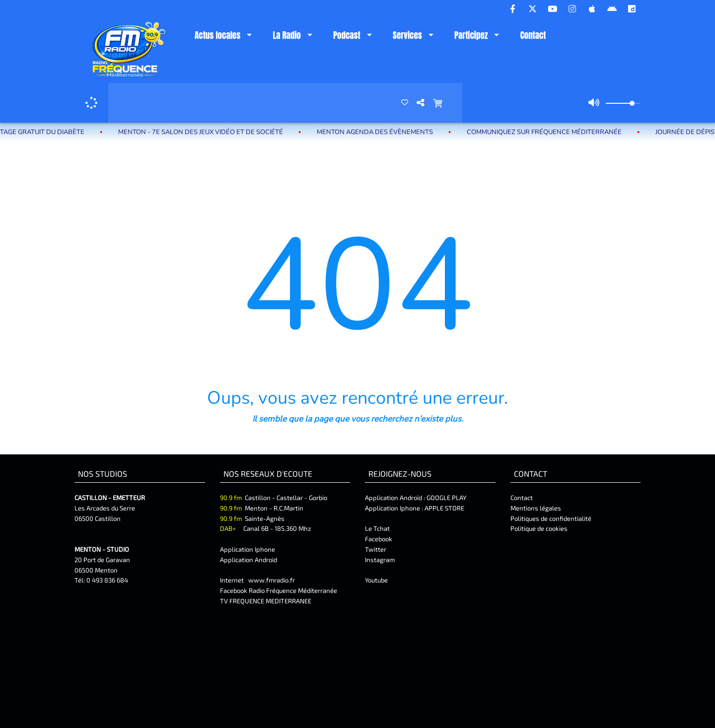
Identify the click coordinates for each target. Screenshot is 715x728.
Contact (533, 35)
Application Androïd (249, 560)
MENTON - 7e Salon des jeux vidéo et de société (209, 132)
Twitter (376, 549)
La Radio (286, 35)
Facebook (379, 539)
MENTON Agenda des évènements (383, 132)
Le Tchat (377, 528)
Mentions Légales (534, 562)
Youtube (376, 580)
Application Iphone (248, 549)
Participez (471, 35)
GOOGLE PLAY (446, 498)
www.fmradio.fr (272, 580)
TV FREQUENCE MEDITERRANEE (266, 601)
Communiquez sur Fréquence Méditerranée (552, 132)
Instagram (380, 560)
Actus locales (217, 35)
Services (407, 35)
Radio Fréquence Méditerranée (293, 590)
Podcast (347, 35)
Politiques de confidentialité (551, 518)
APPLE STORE (444, 508)
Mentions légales (536, 508)
